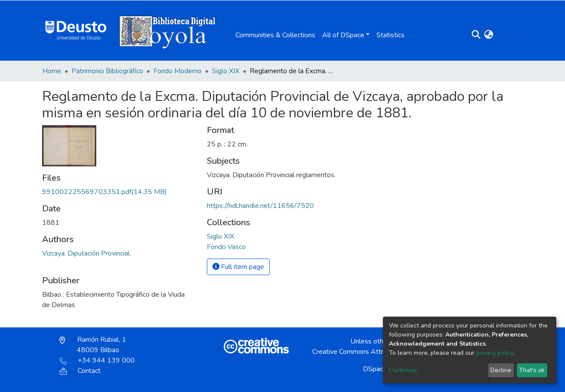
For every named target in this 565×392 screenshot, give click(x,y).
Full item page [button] (238, 267)
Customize (403, 370)
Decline (501, 370)
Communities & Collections (275, 35)
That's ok (532, 370)
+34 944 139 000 (97, 360)
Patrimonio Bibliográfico (107, 71)
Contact (80, 371)
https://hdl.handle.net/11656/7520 (260, 206)
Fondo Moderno (178, 71)
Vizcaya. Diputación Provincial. (87, 253)
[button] (488, 35)
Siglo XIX (226, 71)
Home (52, 71)
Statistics (390, 35)
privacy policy (495, 353)
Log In (507, 35)
